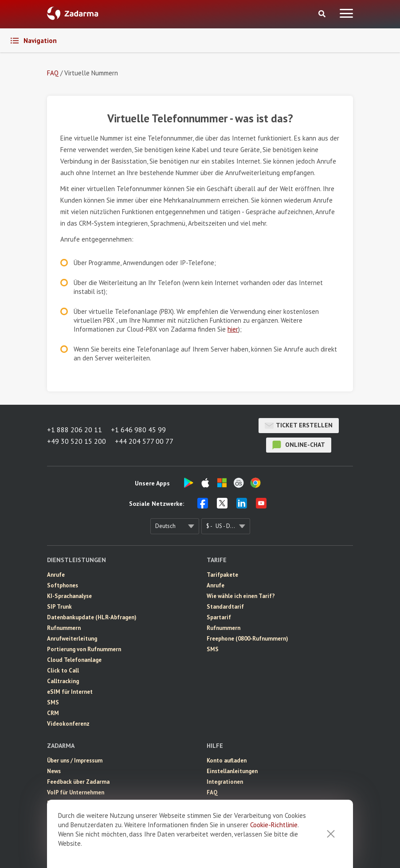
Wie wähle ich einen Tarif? (241, 596)
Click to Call (63, 671)
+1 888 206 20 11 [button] (75, 430)
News (54, 771)
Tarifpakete (222, 575)
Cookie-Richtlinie (274, 825)
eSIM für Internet (70, 692)
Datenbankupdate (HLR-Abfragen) (92, 617)
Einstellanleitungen (232, 771)
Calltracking (63, 681)
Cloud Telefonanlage (74, 660)
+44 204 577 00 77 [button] (144, 441)
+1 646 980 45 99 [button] (138, 430)
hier (233, 329)
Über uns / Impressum (75, 760)
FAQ (212, 792)
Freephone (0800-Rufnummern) (247, 639)
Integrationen (225, 782)
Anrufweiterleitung (72, 639)
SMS (53, 702)
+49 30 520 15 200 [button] (76, 441)
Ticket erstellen (299, 426)
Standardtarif (225, 607)
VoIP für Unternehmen (76, 792)
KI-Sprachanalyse (69, 596)
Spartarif (219, 617)
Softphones (63, 585)
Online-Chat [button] (299, 445)
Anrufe (56, 575)
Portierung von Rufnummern (84, 649)
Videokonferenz (68, 724)
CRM (53, 713)
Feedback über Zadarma (78, 782)
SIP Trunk (59, 607)
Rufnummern (64, 628)
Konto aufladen (227, 760)
